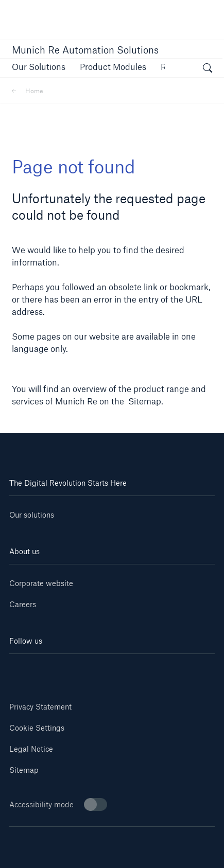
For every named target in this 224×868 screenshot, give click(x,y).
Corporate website (41, 583)
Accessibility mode (58, 804)
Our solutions (32, 515)
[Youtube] (61, 669)
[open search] (208, 69)
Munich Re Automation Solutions (85, 50)
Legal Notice (31, 749)
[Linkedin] (26, 669)
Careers (23, 604)
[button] (39, 67)
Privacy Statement (40, 707)
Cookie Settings (37, 728)
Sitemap (24, 770)
